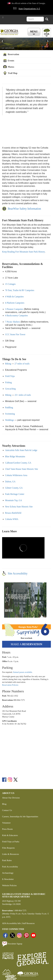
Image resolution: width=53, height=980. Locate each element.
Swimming (10, 414)
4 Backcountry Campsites (16, 315)
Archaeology (8, 873)
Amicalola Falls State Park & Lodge (21, 450)
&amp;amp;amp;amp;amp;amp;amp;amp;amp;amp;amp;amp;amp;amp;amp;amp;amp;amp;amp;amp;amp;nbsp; (23, 129)
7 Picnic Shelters (13, 322)
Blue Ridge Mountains (15, 456)
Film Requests (8, 848)
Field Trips (10, 376)
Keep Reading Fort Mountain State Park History (24, 252)
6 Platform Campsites (15, 303)
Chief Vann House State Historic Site (22, 469)
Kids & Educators (10, 835)
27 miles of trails (22, 364)
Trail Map (13, 73)
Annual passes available (23, 672)
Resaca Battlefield (13, 513)
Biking (8, 364)
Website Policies (9, 885)
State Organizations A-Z (29, 9)
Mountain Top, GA (13, 500)
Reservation (13, 54)
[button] (4, 44)
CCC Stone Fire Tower (15, 334)
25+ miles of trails (23, 395)
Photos (11, 67)
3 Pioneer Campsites (14, 309)
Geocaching (10, 389)
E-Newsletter (8, 879)
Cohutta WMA (12, 519)
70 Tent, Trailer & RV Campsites (20, 290)
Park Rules (7, 860)
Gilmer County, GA (14, 488)
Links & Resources (11, 854)
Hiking (8, 395)
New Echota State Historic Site (19, 507)
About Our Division (11, 798)
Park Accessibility (10, 867)
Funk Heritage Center (15, 494)
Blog (4, 804)
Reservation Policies (10, 685)
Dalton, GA (10, 482)
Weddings (9, 420)
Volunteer (6, 823)
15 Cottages (10, 284)
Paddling (9, 407)
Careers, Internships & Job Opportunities (20, 816)
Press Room (7, 829)
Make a (26, 644)
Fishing (8, 382)
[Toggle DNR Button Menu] (47, 32)
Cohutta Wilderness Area (16, 475)
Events (11, 61)
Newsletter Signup (12, 944)
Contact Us (7, 810)
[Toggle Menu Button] (34, 32)
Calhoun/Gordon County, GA (18, 463)
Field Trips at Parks (11, 842)
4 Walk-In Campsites (14, 297)
